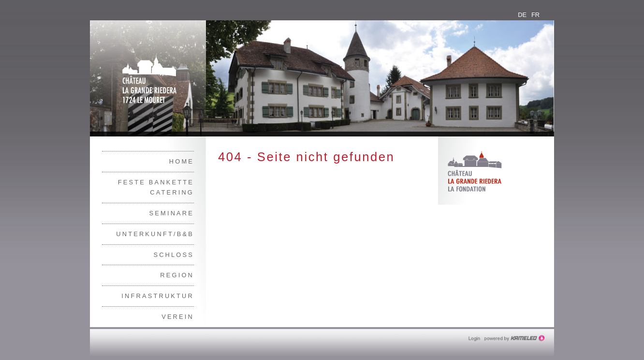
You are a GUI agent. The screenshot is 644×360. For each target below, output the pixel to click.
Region (177, 275)
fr (535, 15)
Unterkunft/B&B (155, 234)
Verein (178, 317)
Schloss (174, 255)
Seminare (172, 213)
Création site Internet (515, 338)
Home (182, 161)
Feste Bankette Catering (156, 187)
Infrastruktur (158, 296)
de (522, 15)
